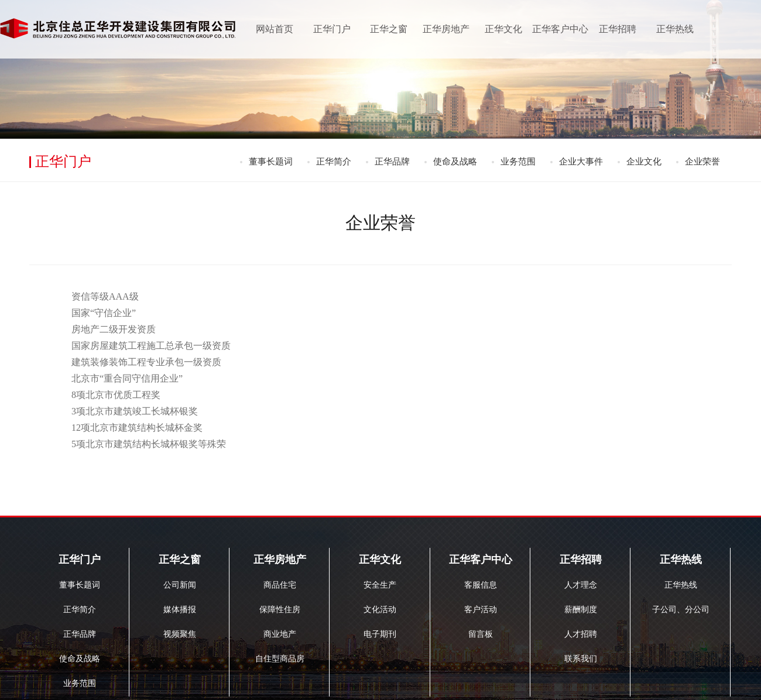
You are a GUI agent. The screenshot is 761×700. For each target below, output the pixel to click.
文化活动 (380, 610)
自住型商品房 (280, 659)
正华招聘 (618, 29)
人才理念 (581, 585)
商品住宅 (280, 585)
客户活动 (481, 610)
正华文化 (503, 29)
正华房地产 (446, 29)
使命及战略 (455, 162)
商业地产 (280, 634)
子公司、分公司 (681, 610)
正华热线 (675, 29)
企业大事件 (581, 162)
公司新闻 (180, 585)
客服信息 (481, 585)
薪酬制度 (581, 610)
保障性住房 (280, 610)
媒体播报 (180, 610)
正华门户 (332, 29)
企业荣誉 (702, 162)
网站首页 (275, 29)
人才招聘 (581, 634)
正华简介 (334, 162)
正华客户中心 (560, 29)
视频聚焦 (180, 634)
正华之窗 (389, 29)
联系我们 (581, 659)
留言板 (481, 634)
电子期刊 (380, 634)
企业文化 (644, 162)
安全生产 (380, 585)
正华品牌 (392, 162)
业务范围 (518, 162)
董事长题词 (271, 162)
